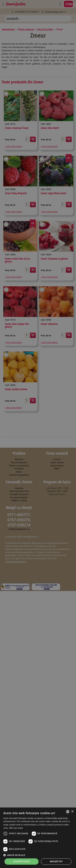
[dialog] (38, 838)
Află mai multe (16, 828)
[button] (38, 855)
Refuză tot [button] (56, 861)
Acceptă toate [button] (22, 861)
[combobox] (68, 812)
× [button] (72, 812)
